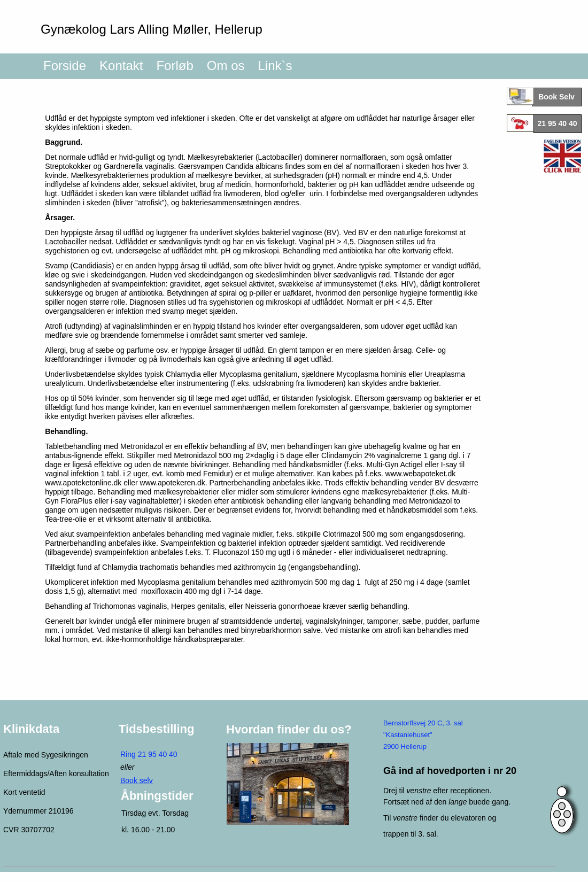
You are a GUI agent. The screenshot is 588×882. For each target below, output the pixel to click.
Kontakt (121, 65)
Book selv (137, 780)
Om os (226, 65)
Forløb (175, 65)
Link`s (275, 65)
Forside (65, 65)
